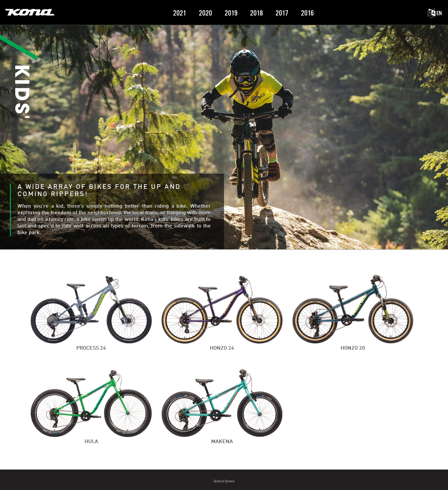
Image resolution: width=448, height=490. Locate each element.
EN (435, 13)
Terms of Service (224, 481)
